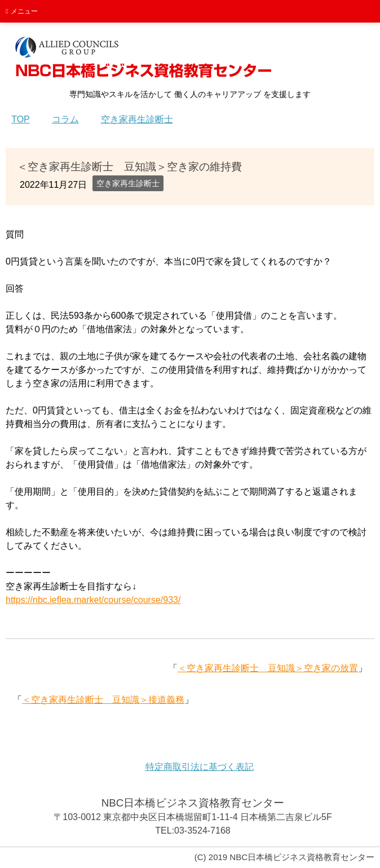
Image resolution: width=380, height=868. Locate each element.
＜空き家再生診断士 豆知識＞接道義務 (103, 700)
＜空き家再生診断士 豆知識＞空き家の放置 (268, 668)
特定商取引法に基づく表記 (200, 767)
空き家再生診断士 (128, 183)
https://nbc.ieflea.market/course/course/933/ (93, 600)
